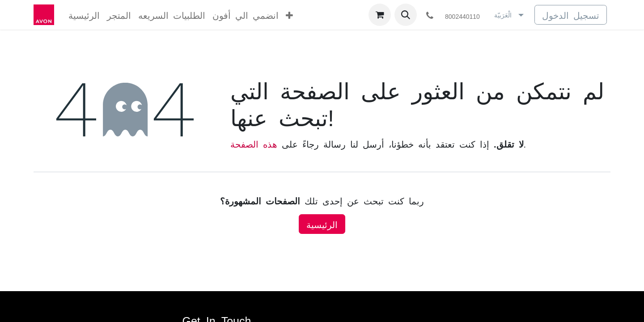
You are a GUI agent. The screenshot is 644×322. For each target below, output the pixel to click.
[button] (406, 15)
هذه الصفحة (254, 144)
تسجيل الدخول (571, 15)
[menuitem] (84, 15)
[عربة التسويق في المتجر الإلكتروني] (380, 15)
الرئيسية (322, 224)
